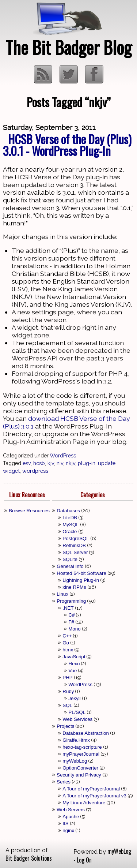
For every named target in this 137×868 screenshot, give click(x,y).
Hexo (74, 664)
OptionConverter (80, 768)
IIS (65, 824)
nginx (68, 830)
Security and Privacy (79, 775)
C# (71, 615)
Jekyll (74, 698)
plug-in (87, 463)
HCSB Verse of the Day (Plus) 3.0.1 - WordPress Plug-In (67, 145)
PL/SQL (77, 712)
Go (66, 643)
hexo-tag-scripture (82, 747)
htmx (68, 650)
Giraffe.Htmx (76, 740)
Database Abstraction (86, 733)
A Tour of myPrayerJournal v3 (94, 796)
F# (71, 622)
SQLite (70, 559)
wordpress (35, 471)
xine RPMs (74, 587)
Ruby (68, 691)
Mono (74, 629)
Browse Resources (29, 511)
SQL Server (75, 552)
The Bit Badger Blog (68, 47)
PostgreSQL (76, 538)
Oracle (70, 532)
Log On (84, 860)
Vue (73, 671)
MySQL (71, 525)
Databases (68, 511)
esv (27, 463)
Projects (65, 726)
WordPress (63, 455)
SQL (67, 705)
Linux (62, 594)
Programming (71, 601)
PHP (67, 678)
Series (64, 782)
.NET (68, 608)
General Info (70, 566)
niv (60, 463)
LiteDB (70, 518)
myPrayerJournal (81, 754)
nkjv (71, 463)
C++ (67, 636)
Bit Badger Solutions (29, 858)
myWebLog (75, 761)
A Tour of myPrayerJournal (91, 789)
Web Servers (71, 810)
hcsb (39, 463)
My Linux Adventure (84, 803)
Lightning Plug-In (81, 580)
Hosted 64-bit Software (81, 573)
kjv (51, 463)
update (107, 463)
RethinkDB (74, 545)
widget (11, 471)
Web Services (77, 719)
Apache (71, 817)
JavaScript (74, 657)
